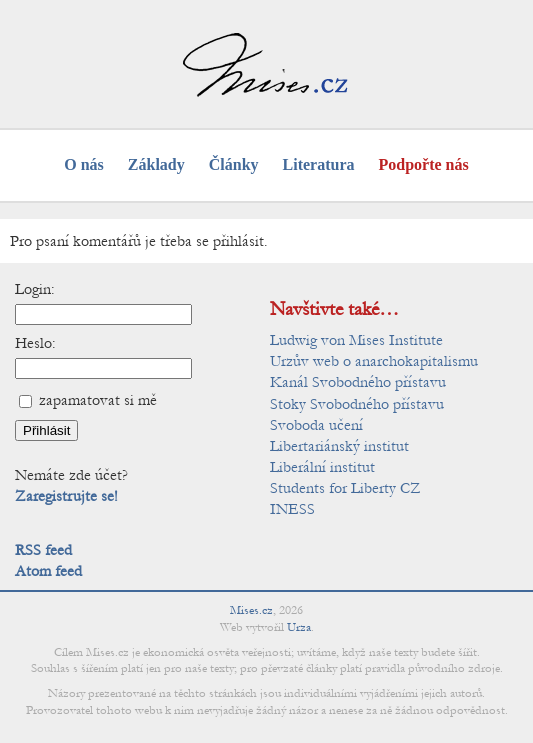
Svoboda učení (316, 425)
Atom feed (48, 571)
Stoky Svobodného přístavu (357, 404)
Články (234, 164)
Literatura (319, 164)
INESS (292, 509)
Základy (156, 164)
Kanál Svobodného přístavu (358, 382)
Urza (299, 627)
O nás (84, 164)
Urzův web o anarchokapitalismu (374, 361)
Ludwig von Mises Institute (356, 340)
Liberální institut (322, 467)
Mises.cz (251, 610)
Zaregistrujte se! (66, 496)
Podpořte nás (424, 164)
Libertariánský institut (339, 446)
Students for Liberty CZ (345, 488)
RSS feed (43, 550)
